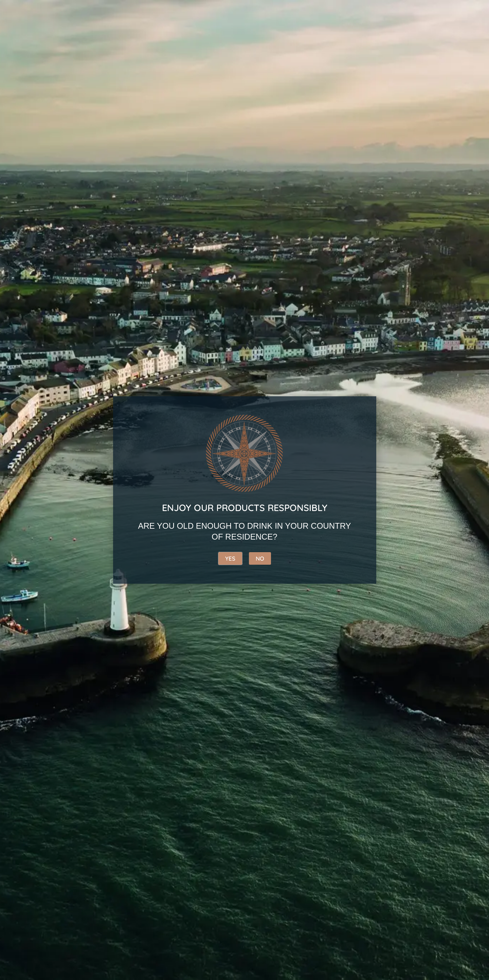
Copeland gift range (360, 91)
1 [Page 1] (78, 686)
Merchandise (437, 91)
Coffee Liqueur (278, 91)
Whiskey (114, 91)
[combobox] (103, 16)
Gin (153, 91)
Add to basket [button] (90, 278)
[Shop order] (245, 132)
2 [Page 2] (94, 686)
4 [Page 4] (127, 686)
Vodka (221, 91)
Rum (184, 91)
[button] (78, 301)
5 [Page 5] (143, 686)
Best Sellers (59, 91)
